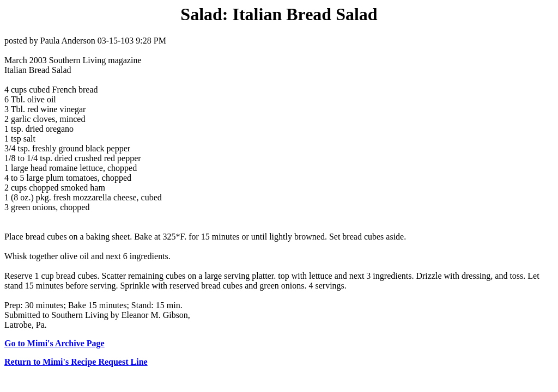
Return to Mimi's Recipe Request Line (76, 362)
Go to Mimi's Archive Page (54, 343)
